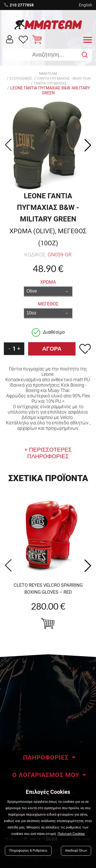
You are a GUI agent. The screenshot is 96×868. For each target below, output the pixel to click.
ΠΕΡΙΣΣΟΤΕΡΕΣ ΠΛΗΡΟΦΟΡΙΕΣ (50, 453)
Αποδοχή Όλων (76, 851)
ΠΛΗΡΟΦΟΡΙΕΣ (46, 758)
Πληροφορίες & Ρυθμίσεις (28, 851)
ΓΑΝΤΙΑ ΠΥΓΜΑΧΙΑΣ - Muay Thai (64, 78)
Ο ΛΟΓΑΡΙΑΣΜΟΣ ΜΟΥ (46, 775)
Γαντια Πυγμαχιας (50, 83)
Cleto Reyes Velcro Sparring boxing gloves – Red (48, 589)
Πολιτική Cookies (71, 834)
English (86, 5)
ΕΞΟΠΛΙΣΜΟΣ (21, 78)
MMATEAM (48, 73)
